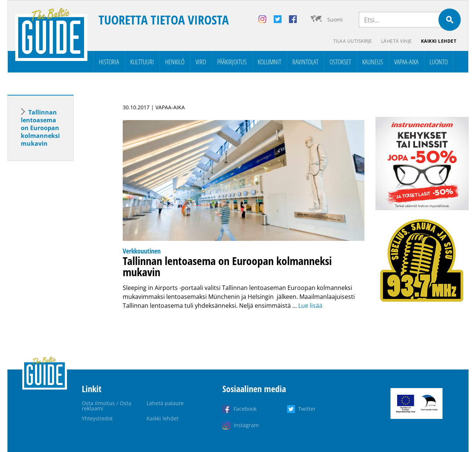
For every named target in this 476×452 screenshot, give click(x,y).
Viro (201, 62)
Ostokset (340, 62)
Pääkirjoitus (232, 62)
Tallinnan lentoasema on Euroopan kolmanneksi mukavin (40, 128)
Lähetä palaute (165, 403)
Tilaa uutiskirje (353, 41)
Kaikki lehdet (439, 41)
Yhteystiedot (97, 418)
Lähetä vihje (397, 41)
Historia (109, 62)
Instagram (246, 425)
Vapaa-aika (406, 62)
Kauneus (373, 62)
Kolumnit (269, 62)
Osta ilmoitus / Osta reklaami (107, 406)
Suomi (335, 20)
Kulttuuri (142, 62)
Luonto (439, 62)
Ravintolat (305, 62)
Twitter (307, 409)
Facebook (245, 409)
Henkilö (175, 62)
